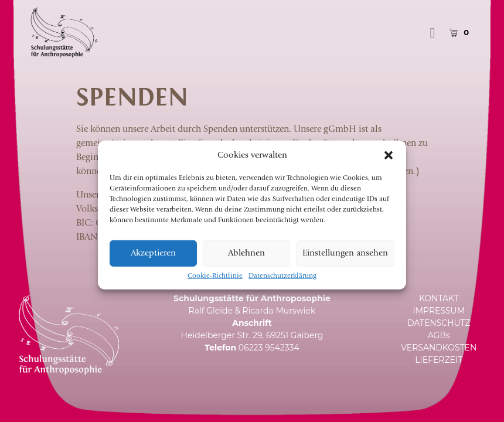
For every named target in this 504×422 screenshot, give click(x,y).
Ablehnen (246, 262)
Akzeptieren (153, 262)
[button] (389, 164)
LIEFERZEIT (439, 360)
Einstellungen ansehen (345, 262)
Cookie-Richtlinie (215, 285)
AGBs (439, 335)
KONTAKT (439, 298)
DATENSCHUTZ (439, 323)
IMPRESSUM (439, 311)
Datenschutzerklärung (282, 285)
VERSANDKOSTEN (439, 348)
